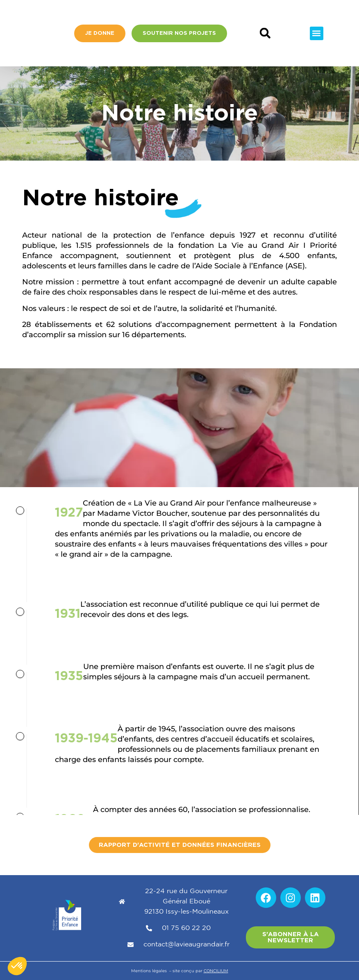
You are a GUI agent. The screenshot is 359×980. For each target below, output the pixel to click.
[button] (265, 33)
